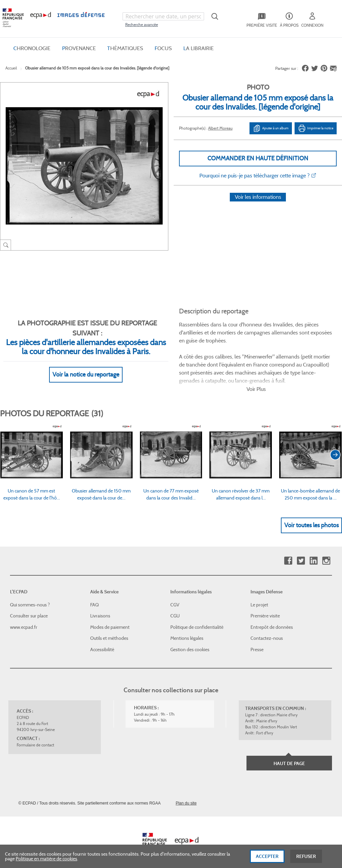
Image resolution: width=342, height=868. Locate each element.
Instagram (326, 553)
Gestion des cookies (190, 641)
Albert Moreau (220, 128)
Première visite (265, 608)
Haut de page (289, 755)
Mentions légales (187, 630)
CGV (175, 597)
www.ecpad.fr (24, 619)
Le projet (259, 597)
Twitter (301, 553)
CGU (175, 608)
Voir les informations (258, 206)
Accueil (11, 68)
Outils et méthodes (109, 630)
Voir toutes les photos (311, 517)
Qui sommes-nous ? (30, 597)
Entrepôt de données (272, 619)
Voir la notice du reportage (86, 367)
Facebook (288, 553)
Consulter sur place (29, 608)
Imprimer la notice (316, 128)
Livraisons (100, 608)
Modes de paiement (110, 619)
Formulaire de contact (35, 737)
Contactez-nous (267, 630)
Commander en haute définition (258, 158)
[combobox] (163, 16)
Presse (257, 641)
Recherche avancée (142, 25)
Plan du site (186, 795)
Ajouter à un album (271, 128)
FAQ (95, 597)
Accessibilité (102, 641)
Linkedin (313, 553)
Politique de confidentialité (197, 619)
